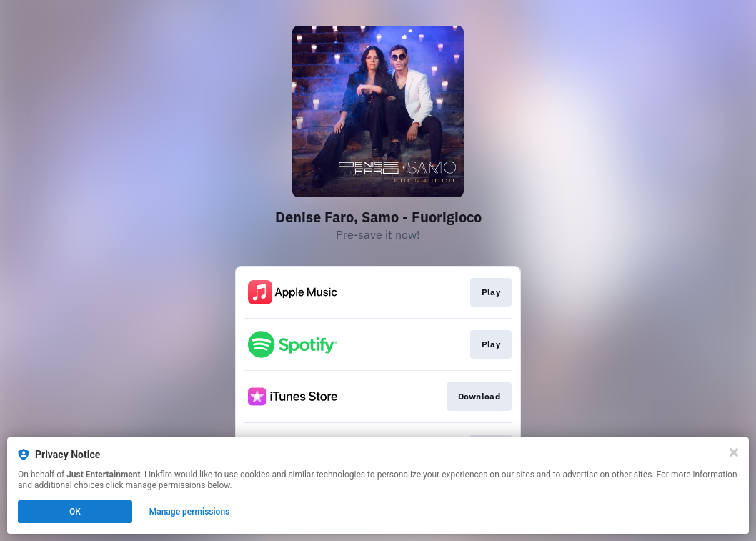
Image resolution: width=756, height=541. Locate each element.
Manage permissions (190, 512)
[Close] (734, 452)
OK (75, 512)
